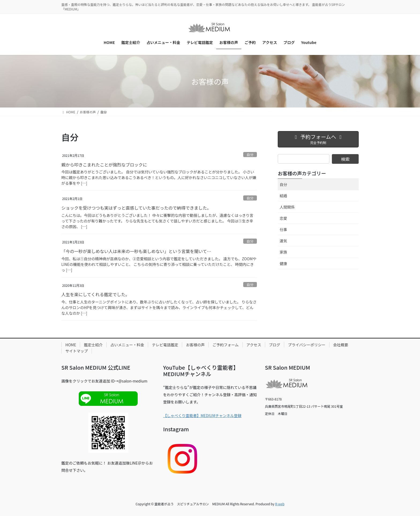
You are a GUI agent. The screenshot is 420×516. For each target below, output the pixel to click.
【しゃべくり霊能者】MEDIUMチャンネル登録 (202, 415)
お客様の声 (195, 345)
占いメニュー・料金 (127, 345)
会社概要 (341, 345)
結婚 (283, 196)
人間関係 (287, 207)
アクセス (254, 345)
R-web (280, 504)
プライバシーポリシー (307, 345)
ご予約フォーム (226, 345)
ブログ (275, 345)
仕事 (283, 229)
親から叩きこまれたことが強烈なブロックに (104, 165)
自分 (250, 155)
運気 (283, 241)
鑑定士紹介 (93, 345)
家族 (283, 252)
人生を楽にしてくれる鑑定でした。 (95, 294)
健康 (283, 263)
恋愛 (283, 218)
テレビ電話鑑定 (165, 345)
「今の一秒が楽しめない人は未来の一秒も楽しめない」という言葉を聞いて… (136, 251)
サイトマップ (77, 351)
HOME (71, 345)
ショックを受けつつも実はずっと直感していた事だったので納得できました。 (136, 208)
